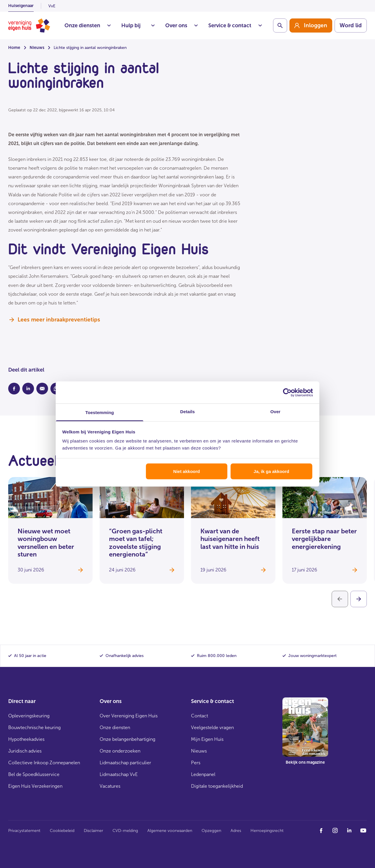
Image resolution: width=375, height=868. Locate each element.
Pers (196, 763)
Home (14, 48)
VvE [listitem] (52, 6)
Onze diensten (88, 25)
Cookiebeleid (62, 831)
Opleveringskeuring (29, 716)
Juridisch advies (25, 751)
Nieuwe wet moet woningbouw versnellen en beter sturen (46, 543)
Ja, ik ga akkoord (272, 471)
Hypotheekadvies (26, 739)
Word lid (351, 25)
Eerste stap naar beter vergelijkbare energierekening (324, 539)
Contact (200, 716)
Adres (236, 831)
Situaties (153, 25)
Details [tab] (187, 412)
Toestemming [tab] (100, 412)
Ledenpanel (203, 774)
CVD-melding (125, 831)
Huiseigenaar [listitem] (21, 6)
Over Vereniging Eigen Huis (129, 716)
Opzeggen (211, 831)
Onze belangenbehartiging (127, 739)
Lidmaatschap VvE (119, 774)
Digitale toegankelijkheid (217, 786)
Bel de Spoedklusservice (34, 774)
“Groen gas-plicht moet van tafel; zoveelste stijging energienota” (136, 543)
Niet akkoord (186, 471)
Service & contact (235, 25)
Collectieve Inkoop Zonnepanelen (44, 763)
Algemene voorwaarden (170, 831)
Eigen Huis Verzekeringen (35, 786)
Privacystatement (24, 831)
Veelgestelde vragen (212, 727)
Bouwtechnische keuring (34, 727)
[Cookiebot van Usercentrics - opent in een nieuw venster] (287, 392)
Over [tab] (276, 412)
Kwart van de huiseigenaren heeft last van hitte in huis (230, 539)
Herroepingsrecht (267, 831)
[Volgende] (359, 599)
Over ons (181, 25)
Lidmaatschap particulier (125, 763)
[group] (311, 25)
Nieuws (37, 48)
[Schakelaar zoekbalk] (280, 25)
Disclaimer (93, 831)
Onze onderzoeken (120, 751)
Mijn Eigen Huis (207, 739)
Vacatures (110, 786)
